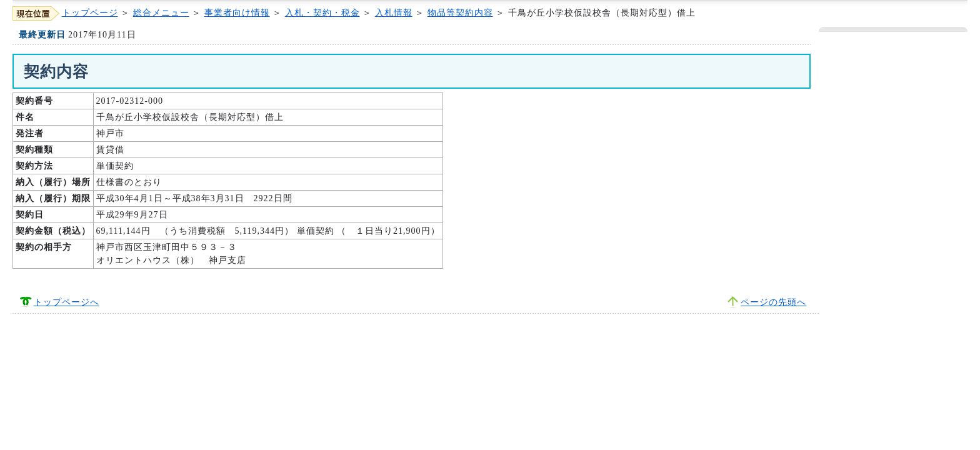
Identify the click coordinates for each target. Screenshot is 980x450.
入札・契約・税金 (322, 13)
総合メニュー (161, 13)
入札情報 (394, 13)
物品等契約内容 (460, 13)
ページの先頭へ (773, 302)
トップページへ (67, 302)
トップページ (90, 13)
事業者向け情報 (237, 13)
